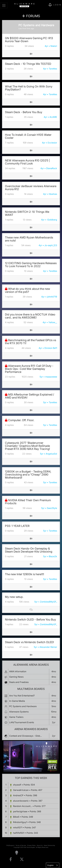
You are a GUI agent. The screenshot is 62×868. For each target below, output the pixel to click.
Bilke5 (16, 817)
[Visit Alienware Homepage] (17, 853)
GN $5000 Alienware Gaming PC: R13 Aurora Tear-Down (29, 40)
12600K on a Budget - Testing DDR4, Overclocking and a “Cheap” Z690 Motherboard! (28, 475)
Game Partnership (49, 845)
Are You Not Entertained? (22, 696)
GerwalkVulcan (21, 790)
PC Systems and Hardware (23, 706)
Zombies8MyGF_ (49, 602)
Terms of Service (21, 845)
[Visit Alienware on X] (22, 859)
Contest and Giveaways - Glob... (26, 736)
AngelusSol (51, 454)
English (51, 865)
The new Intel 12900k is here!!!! (24, 574)
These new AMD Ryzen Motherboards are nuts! (29, 239)
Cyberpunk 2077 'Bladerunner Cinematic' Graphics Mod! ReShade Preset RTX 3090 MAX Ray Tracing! (27, 446)
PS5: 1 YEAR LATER (17, 526)
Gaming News (16, 677)
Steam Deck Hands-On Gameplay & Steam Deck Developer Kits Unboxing (29, 550)
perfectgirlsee (20, 811)
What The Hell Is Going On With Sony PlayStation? (29, 88)
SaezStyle (52, 508)
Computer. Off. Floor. (21, 420)
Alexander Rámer (48, 647)
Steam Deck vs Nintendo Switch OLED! (29, 642)
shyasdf (17, 785)
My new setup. (14, 597)
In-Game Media (17, 701)
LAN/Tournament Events (22, 722)
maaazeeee (51, 377)
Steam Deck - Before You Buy (24, 112)
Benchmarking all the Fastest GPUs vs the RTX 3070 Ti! (31, 342)
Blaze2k (53, 556)
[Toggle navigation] (4, 5)
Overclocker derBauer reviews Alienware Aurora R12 (31, 188)
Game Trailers (16, 717)
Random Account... (23, 806)
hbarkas (53, 194)
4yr (46, 46)
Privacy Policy (31, 845)
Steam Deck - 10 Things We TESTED (28, 64)
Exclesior (52, 143)
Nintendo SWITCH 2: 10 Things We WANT (27, 213)
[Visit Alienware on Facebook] (11, 859)
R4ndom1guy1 (20, 822)
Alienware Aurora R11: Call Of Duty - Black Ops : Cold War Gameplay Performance (29, 369)
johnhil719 (52, 297)
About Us (40, 845)
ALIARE (53, 117)
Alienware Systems (19, 712)
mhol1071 (18, 828)
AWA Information (18, 671)
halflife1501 (19, 833)
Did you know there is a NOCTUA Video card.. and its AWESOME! (30, 316)
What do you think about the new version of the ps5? (27, 290)
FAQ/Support (10, 845)
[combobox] (53, 865)
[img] (45, 5)
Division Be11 (51, 348)
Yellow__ (53, 322)
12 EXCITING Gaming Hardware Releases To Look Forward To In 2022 (31, 265)
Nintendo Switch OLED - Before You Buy (30, 620)
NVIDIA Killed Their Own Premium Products (28, 502)
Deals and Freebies (19, 682)
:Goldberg (52, 220)
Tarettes (53, 69)
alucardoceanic (21, 801)
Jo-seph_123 (51, 245)
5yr (41, 377)
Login (57, 5)
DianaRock (52, 168)
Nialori (54, 46)
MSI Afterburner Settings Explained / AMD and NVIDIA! (29, 396)
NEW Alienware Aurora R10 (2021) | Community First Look (27, 162)
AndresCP (18, 795)
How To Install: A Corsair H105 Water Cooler (28, 136)
